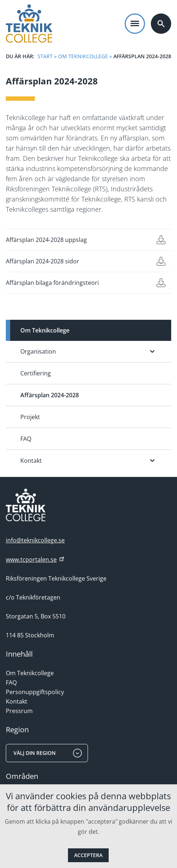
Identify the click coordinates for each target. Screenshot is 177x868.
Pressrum (19, 711)
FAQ (26, 439)
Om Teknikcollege (83, 56)
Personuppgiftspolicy (35, 692)
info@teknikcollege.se (35, 540)
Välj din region (48, 753)
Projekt (30, 417)
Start (45, 56)
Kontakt (31, 461)
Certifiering (36, 373)
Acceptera (88, 855)
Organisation (38, 351)
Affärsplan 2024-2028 (50, 395)
